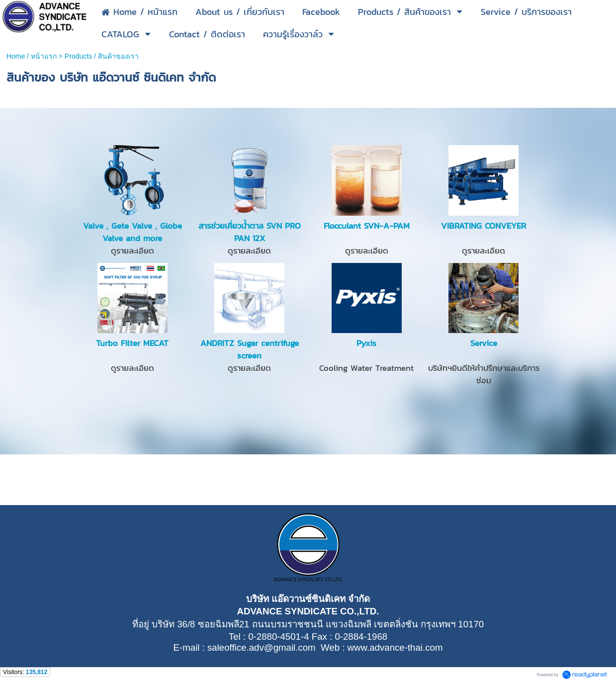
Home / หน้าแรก (32, 56)
